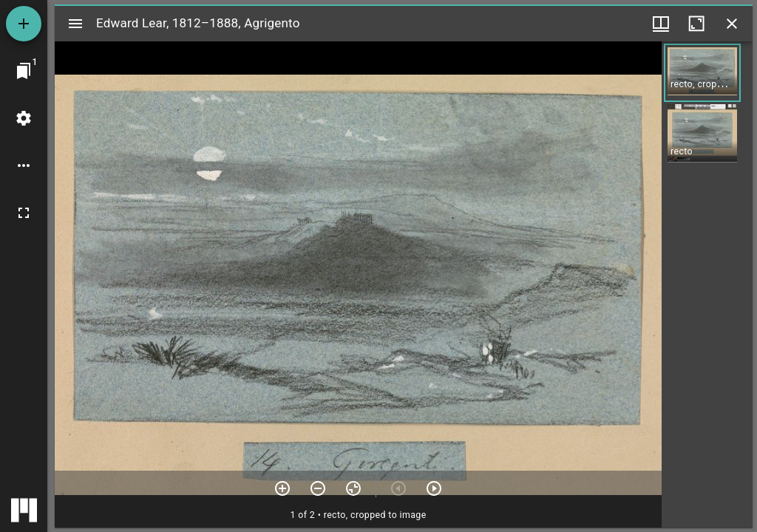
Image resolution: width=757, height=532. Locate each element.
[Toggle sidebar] (75, 24)
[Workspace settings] (24, 118)
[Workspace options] (24, 166)
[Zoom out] (318, 488)
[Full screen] (24, 213)
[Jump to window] (24, 71)
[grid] (707, 284)
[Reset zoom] (353, 488)
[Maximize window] (696, 24)
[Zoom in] (282, 488)
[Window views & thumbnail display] (661, 24)
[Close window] (732, 24)
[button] (702, 73)
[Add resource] (24, 24)
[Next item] (434, 488)
